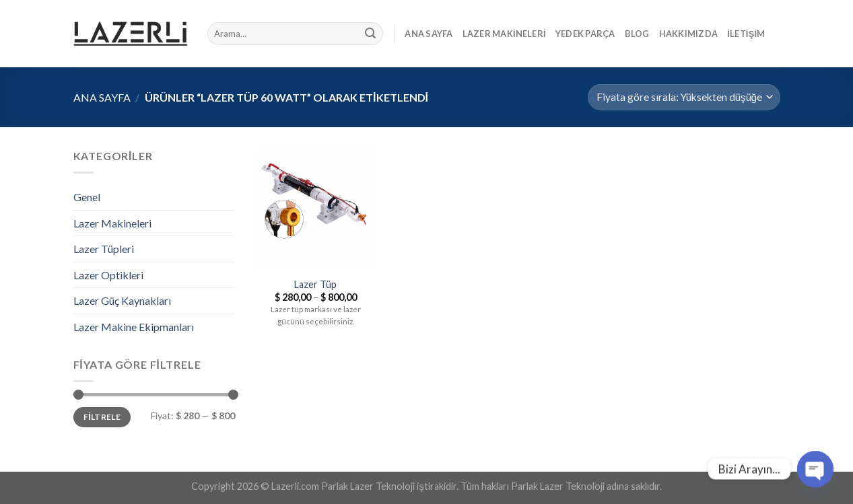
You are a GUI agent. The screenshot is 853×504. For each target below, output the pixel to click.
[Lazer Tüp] (315, 208)
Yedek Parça (585, 34)
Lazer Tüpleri (104, 249)
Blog (637, 34)
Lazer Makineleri (504, 34)
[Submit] (370, 34)
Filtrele (102, 417)
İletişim (746, 34)
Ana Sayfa (429, 34)
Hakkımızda (689, 34)
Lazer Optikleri (108, 275)
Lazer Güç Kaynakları (122, 300)
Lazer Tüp (315, 284)
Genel (87, 197)
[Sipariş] (684, 97)
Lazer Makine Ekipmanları (134, 327)
